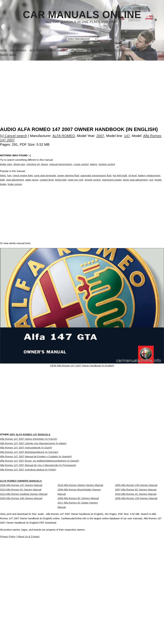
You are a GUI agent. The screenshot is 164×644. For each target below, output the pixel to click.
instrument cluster (112, 183)
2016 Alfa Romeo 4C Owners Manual (21, 557)
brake (3, 188)
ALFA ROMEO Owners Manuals (29, 538)
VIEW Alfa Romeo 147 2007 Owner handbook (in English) (82, 377)
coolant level (47, 183)
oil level (132, 179)
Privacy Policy (68, 632)
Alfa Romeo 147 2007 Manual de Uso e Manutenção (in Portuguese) (38, 520)
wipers (93, 168)
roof (151, 183)
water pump (32, 183)
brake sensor (15, 188)
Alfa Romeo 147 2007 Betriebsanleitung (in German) (29, 498)
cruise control (81, 168)
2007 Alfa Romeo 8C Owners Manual (136, 557)
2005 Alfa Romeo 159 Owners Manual (136, 549)
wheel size (19, 168)
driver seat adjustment (135, 183)
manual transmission (61, 168)
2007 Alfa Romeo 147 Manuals (42, 464)
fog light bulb (120, 179)
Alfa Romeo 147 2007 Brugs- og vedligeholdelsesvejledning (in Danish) (40, 513)
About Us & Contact (92, 632)
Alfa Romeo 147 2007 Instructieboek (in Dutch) (26, 490)
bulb (2, 183)
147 (127, 136)
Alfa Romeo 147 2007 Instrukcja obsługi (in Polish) (28, 528)
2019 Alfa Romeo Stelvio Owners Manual (80, 549)
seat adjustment (15, 183)
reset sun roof (76, 183)
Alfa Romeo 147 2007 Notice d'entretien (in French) (29, 475)
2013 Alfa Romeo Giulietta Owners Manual (24, 565)
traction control (107, 168)
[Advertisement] (82, 86)
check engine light (23, 179)
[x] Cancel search (14, 136)
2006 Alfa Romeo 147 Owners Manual (21, 549)
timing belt (61, 183)
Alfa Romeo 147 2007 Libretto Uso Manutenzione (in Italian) (33, 482)
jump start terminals (45, 179)
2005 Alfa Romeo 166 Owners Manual (21, 572)
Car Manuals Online (82, 15)
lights (3, 179)
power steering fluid (68, 179)
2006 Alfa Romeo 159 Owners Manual (136, 572)
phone (45, 168)
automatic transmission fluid (96, 179)
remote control (93, 183)
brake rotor (6, 168)
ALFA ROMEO (64, 136)
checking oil (33, 168)
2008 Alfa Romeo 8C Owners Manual (78, 569)
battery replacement (149, 179)
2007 (100, 136)
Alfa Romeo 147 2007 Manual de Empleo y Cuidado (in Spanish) (36, 505)
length (158, 183)
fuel (9, 179)
